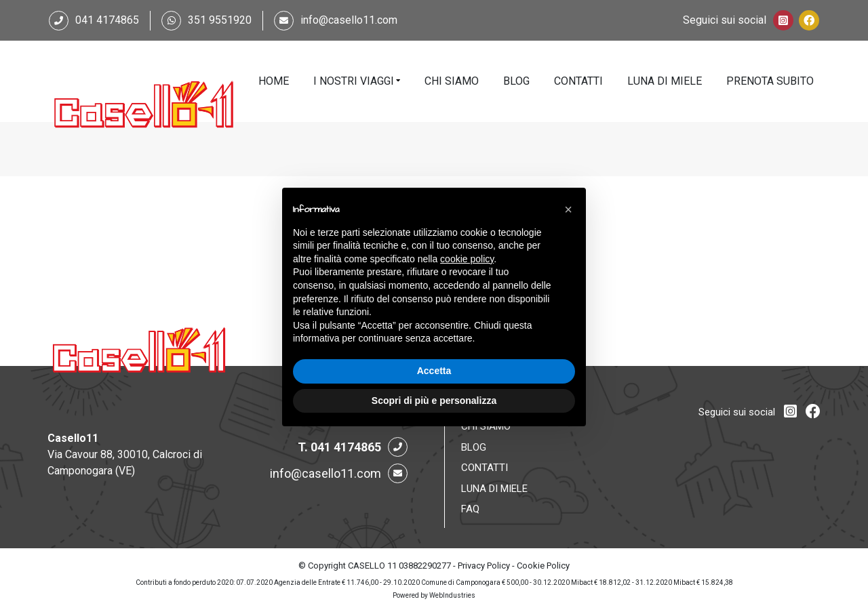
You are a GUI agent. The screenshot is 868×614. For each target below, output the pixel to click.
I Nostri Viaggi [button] (354, 81)
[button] (568, 209)
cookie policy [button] (467, 259)
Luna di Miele (665, 81)
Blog (516, 81)
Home (274, 81)
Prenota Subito (770, 81)
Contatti (578, 81)
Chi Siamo (452, 81)
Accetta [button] (434, 371)
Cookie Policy (543, 566)
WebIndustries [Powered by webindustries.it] (452, 595)
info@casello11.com (349, 20)
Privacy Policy (484, 566)
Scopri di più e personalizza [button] (434, 401)
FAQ (470, 509)
